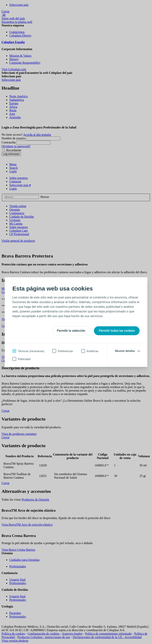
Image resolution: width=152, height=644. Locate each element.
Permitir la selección (71, 331)
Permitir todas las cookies (117, 331)
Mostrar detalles (125, 351)
